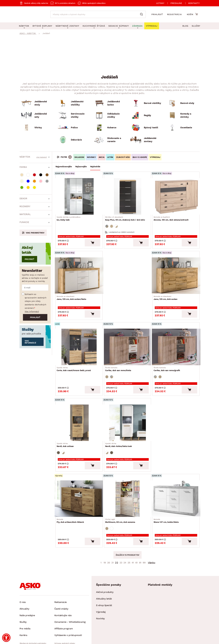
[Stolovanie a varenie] (109, 140)
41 (133, 541)
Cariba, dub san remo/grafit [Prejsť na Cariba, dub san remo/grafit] (168, 359)
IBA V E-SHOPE (140, 157)
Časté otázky (61, 587)
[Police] (73, 128)
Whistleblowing (26, 627)
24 (125, 541)
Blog (185, 26)
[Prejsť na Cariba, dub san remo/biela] (127, 337)
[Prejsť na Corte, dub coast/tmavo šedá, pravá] (79, 337)
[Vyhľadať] (142, 14)
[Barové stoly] (182, 103)
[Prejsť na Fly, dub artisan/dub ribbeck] (79, 481)
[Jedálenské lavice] (109, 103)
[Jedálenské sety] (37, 115)
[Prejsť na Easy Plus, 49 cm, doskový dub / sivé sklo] (127, 196)
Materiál (25, 214)
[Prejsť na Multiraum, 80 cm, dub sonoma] (127, 481)
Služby (196, 26)
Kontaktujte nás (63, 594)
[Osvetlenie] (182, 128)
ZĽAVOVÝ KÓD (123, 157)
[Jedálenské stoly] (37, 103)
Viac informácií (32, 311)
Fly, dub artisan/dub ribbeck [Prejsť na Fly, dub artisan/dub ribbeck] (71, 502)
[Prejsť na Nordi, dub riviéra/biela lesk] (127, 409)
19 (105, 541)
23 (121, 541)
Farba (23, 167)
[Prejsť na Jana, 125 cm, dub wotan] (176, 271)
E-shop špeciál (104, 584)
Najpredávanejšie (64, 166)
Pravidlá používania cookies (65, 627)
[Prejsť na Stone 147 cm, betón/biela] (176, 481)
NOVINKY (91, 157)
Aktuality (24, 587)
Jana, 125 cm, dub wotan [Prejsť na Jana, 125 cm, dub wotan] (167, 292)
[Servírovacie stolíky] (73, 115)
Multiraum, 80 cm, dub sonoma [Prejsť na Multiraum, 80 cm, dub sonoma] (121, 502)
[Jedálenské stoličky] (73, 103)
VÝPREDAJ (155, 157)
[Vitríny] (37, 128)
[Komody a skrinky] (182, 115)
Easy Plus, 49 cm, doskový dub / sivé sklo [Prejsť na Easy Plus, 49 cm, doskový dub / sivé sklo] (126, 217)
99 (144, 541)
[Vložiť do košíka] (93, 238)
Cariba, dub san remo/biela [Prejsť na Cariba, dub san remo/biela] (119, 359)
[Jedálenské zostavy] (146, 140)
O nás (23, 581)
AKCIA (102, 157)
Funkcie (24, 222)
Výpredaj (101, 590)
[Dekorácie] (73, 140)
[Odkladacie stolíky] (109, 115)
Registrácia (174, 14)
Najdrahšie (95, 166)
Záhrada (137, 26)
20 (109, 541)
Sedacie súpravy (119, 26)
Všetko (152, 541)
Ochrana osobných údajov (65, 622)
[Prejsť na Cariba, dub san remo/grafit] (176, 337)
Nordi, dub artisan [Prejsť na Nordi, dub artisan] (66, 430)
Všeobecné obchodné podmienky (33, 622)
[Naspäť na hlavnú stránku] (32, 14)
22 (117, 541)
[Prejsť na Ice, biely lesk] (79, 196)
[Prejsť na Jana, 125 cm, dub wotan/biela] (79, 271)
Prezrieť (29, 259)
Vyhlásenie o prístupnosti (68, 614)
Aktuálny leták (104, 577)
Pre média (25, 607)
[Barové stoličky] (146, 103)
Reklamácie (61, 581)
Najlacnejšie (81, 166)
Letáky (160, 3)
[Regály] (146, 115)
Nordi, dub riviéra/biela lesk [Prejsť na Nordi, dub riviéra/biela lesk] (120, 430)
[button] (6, 638)
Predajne (176, 3)
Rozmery (25, 206)
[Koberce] (109, 128)
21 (113, 541)
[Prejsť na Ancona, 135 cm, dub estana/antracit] (176, 196)
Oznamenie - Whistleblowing (70, 600)
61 (137, 541)
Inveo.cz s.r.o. (123, 639)
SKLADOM (79, 157)
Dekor (23, 198)
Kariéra (23, 614)
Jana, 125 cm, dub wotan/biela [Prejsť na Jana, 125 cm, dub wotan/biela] (73, 292)
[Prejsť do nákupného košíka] (192, 14)
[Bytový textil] (146, 128)
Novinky (100, 597)
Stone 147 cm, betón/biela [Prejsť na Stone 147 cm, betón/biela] (167, 502)
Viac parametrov (35, 233)
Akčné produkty (105, 571)
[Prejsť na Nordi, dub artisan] (79, 409)
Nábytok (25, 157)
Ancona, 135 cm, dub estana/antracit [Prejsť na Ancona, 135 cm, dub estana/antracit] (172, 217)
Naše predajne (27, 594)
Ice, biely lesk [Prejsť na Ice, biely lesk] (70, 217)
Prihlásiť (157, 14)
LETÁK (110, 157)
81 (140, 541)
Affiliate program (64, 607)
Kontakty (194, 3)
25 (129, 541)
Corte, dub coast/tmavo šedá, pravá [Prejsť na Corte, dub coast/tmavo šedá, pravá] (75, 359)
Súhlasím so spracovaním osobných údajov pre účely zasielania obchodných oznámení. (36, 301)
